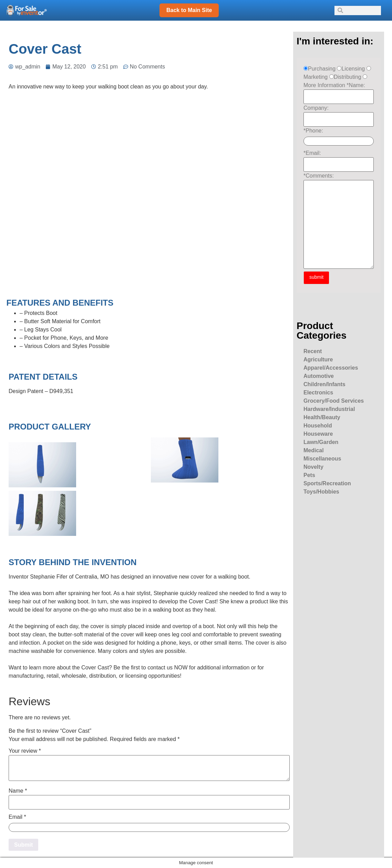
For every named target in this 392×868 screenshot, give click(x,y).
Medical (314, 450)
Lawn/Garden (321, 442)
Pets (309, 475)
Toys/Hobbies (321, 492)
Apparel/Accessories (331, 368)
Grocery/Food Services (334, 401)
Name (18, 791)
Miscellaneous (322, 459)
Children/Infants (324, 384)
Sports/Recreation (327, 483)
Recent (313, 351)
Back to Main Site (189, 10)
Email (17, 817)
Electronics (318, 393)
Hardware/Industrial (329, 409)
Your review (25, 751)
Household (318, 426)
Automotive (319, 376)
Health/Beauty (322, 417)
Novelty (313, 467)
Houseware (318, 434)
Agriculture (318, 359)
